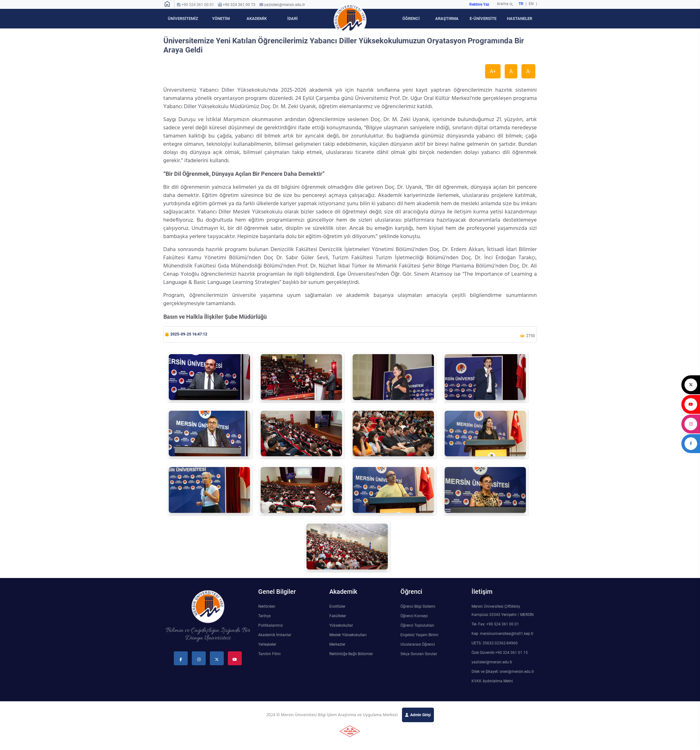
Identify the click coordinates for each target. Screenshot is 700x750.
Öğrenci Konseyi (414, 616)
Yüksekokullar (341, 625)
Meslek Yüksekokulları (348, 635)
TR (521, 4)
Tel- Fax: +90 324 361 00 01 (495, 624)
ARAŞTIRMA (447, 18)
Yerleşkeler (267, 644)
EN (532, 4)
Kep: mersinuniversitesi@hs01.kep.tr (502, 634)
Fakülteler (338, 616)
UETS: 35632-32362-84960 (495, 643)
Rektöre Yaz (479, 4)
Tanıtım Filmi (269, 654)
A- (528, 71)
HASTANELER (520, 18)
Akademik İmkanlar (275, 635)
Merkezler (337, 644)
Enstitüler (337, 606)
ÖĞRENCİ (411, 18)
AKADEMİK (257, 18)
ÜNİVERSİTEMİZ (183, 18)
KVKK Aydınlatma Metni (492, 681)
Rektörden (267, 606)
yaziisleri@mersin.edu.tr (285, 5)
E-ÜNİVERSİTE (483, 18)
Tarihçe (264, 616)
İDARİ (292, 18)
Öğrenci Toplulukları (417, 625)
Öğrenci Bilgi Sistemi (418, 606)
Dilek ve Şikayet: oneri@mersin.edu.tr (503, 672)
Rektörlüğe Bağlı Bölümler (351, 654)
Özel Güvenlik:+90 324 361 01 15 (500, 653)
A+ (493, 71)
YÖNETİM (221, 18)
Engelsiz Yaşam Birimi (419, 635)
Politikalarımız (271, 625)
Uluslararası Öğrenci (418, 644)
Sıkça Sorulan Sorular (419, 654)
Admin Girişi (420, 715)
